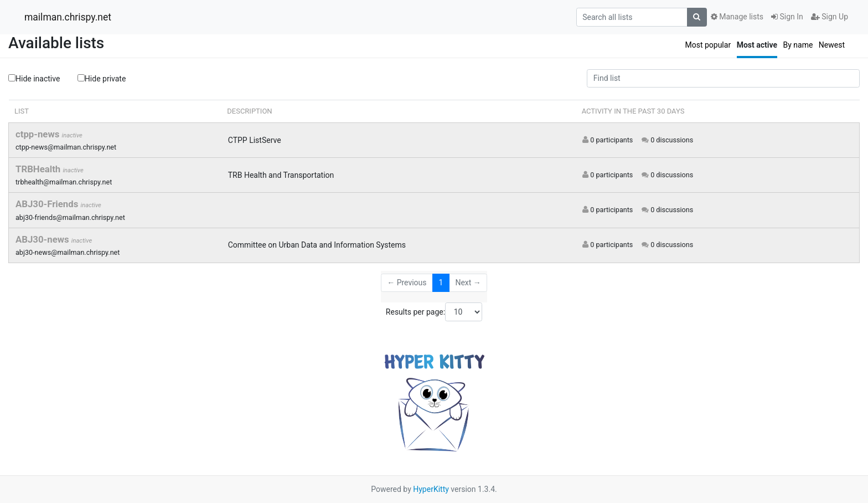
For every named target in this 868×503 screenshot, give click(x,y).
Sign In (787, 17)
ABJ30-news (43, 239)
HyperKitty (431, 489)
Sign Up (830, 17)
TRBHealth (39, 169)
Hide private (102, 78)
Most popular (708, 45)
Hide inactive (34, 79)
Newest (832, 45)
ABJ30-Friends (48, 204)
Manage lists (737, 17)
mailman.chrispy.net (68, 17)
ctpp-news (39, 134)
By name (798, 45)
